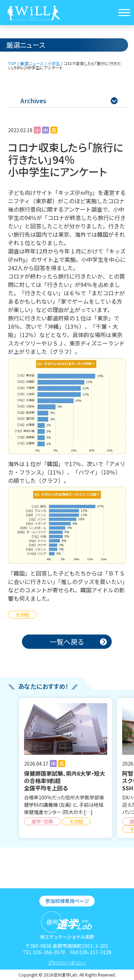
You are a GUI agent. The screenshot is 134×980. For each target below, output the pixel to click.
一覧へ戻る (67, 642)
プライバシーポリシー (67, 962)
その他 (22, 615)
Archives (69, 100)
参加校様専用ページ (67, 901)
